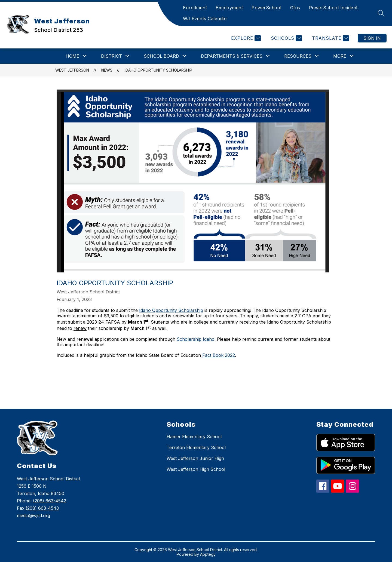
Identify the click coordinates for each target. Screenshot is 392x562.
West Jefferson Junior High (195, 458)
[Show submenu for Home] (72, 56)
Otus (295, 8)
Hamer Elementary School (194, 437)
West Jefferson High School (196, 469)
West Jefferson (72, 70)
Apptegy (208, 554)
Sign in (372, 38)
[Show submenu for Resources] (298, 56)
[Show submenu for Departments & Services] (232, 56)
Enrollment (195, 8)
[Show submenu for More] (340, 56)
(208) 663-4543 (42, 508)
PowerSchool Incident (333, 8)
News (107, 70)
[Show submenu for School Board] (161, 56)
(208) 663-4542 (50, 501)
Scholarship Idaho (196, 339)
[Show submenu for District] (111, 56)
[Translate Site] (330, 38)
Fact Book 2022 (219, 355)
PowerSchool (267, 8)
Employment (229, 8)
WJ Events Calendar (205, 19)
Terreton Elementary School (196, 447)
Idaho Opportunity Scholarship (158, 70)
